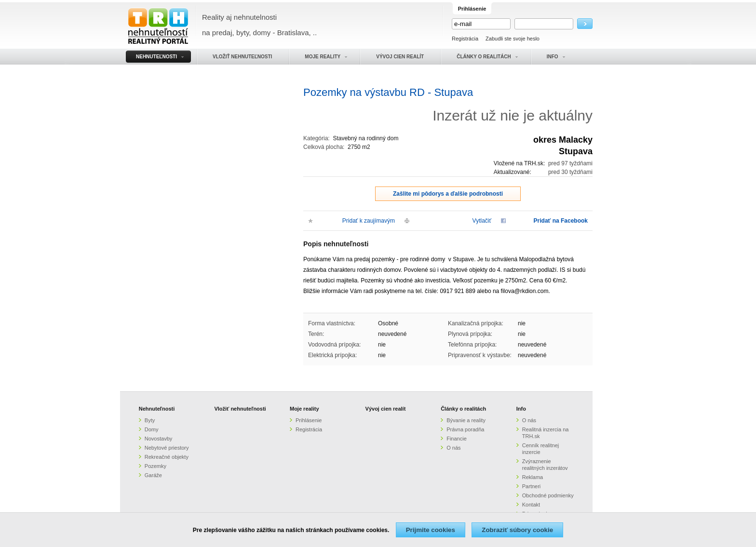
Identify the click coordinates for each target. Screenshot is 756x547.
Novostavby (158, 439)
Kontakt (531, 505)
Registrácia (465, 39)
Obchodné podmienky (548, 495)
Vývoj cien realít (386, 409)
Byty (150, 420)
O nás (453, 448)
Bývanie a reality (466, 420)
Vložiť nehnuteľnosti (240, 409)
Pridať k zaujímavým (369, 221)
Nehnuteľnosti (157, 409)
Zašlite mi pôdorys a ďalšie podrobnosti (448, 194)
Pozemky (155, 466)
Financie (457, 439)
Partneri (532, 486)
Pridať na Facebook (561, 221)
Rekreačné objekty (167, 457)
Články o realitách (463, 409)
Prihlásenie (309, 420)
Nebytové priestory (167, 448)
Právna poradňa (465, 429)
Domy (152, 429)
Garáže (153, 475)
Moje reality (304, 409)
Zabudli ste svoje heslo (513, 39)
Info (521, 409)
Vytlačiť (482, 221)
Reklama (533, 477)
